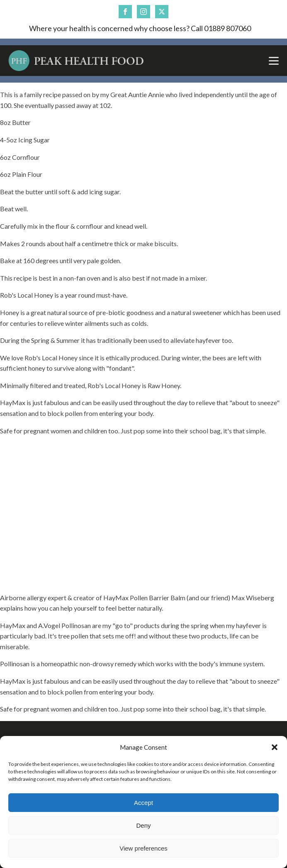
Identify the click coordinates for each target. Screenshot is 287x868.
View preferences (143, 848)
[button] (275, 747)
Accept (143, 803)
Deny (143, 825)
